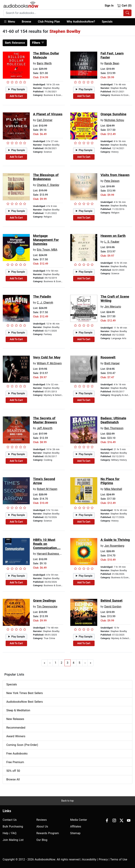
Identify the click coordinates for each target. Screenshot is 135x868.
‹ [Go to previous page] (50, 663)
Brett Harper (112, 363)
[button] (11, 22)
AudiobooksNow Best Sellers (25, 702)
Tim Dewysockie (47, 607)
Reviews (42, 820)
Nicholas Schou (114, 120)
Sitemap (75, 833)
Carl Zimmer (45, 120)
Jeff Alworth (45, 428)
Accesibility (89, 859)
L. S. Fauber (112, 242)
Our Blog (42, 840)
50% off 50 (13, 771)
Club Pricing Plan (49, 22)
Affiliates (76, 826)
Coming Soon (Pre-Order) (22, 745)
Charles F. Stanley (48, 185)
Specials (107, 22)
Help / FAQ (9, 833)
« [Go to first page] (44, 663)
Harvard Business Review (53, 554)
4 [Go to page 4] (74, 663)
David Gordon (113, 607)
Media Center (79, 820)
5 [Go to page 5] (80, 663)
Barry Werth (44, 63)
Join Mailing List (13, 840)
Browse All (13, 779)
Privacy (103, 859)
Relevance (15, 43)
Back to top (67, 801)
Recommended (16, 728)
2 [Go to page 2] (62, 663)
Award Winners (16, 736)
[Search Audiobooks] (127, 13)
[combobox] (67, 13)
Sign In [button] (109, 6)
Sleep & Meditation (18, 710)
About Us (42, 826)
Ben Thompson (114, 428)
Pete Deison (112, 181)
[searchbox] (64, 13)
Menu (9, 22)
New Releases (15, 719)
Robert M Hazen (47, 489)
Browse (26, 22)
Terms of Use (119, 859)
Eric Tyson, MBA (47, 250)
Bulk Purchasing (13, 826)
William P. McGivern (49, 363)
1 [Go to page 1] (56, 663)
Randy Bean (112, 63)
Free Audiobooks (17, 754)
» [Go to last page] (91, 663)
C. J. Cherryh (45, 303)
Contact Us (10, 820)
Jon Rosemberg (114, 546)
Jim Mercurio (113, 307)
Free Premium (15, 762)
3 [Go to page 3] (68, 663)
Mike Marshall (113, 489)
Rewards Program (48, 833)
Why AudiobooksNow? (81, 22)
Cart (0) (124, 5)
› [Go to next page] (85, 663)
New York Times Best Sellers (25, 693)
